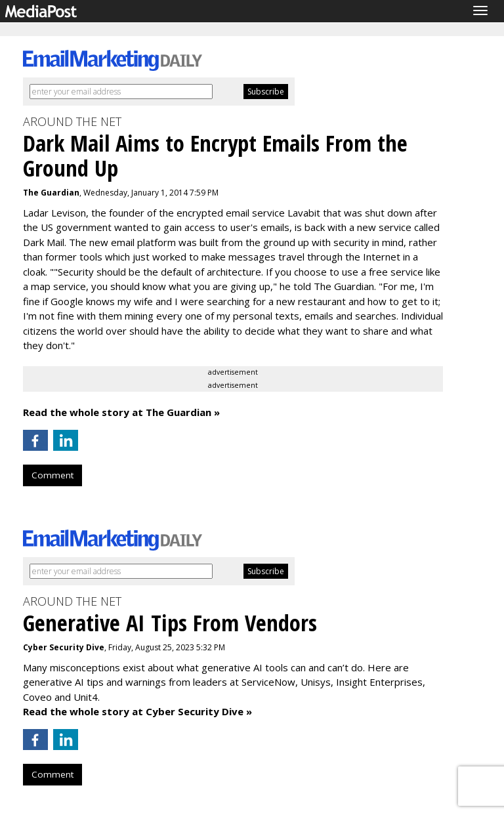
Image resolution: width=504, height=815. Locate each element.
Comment (52, 475)
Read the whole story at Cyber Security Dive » (137, 711)
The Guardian (51, 193)
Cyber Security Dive (64, 647)
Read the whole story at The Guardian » (121, 412)
